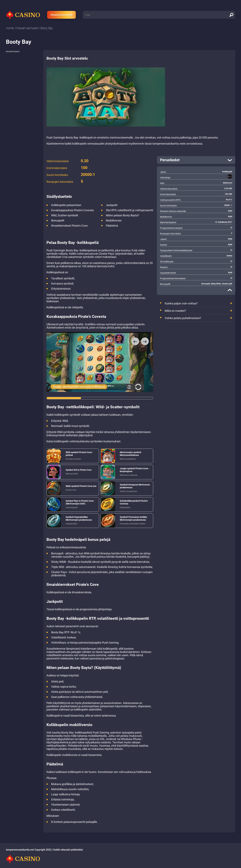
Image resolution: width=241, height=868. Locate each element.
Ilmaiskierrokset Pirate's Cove (69, 226)
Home (10, 28)
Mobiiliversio (114, 220)
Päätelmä (112, 226)
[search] (231, 15)
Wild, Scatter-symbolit (65, 215)
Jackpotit (112, 205)
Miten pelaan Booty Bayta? (123, 215)
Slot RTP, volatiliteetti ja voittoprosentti (130, 210)
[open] (196, 160)
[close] (230, 290)
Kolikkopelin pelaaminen (66, 205)
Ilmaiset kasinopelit (61, 15)
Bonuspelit (58, 220)
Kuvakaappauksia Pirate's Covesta (72, 210)
